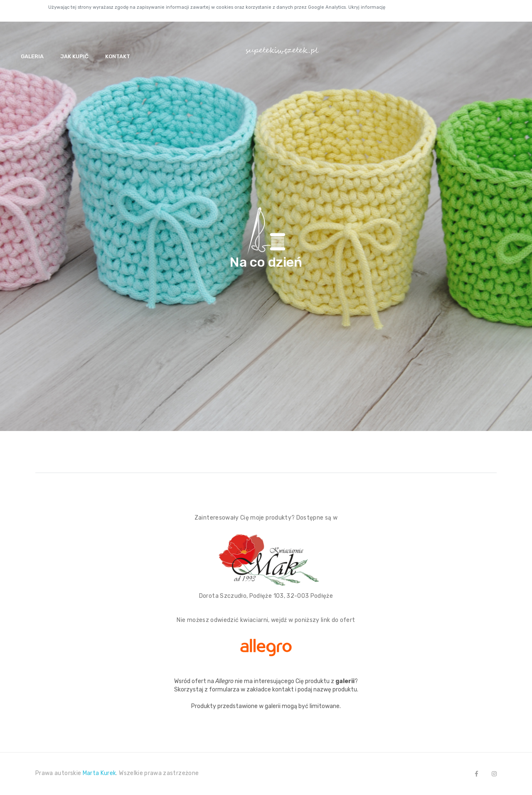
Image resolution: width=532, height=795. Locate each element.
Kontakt (118, 56)
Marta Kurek (100, 773)
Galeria (32, 56)
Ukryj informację (367, 7)
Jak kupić (74, 56)
